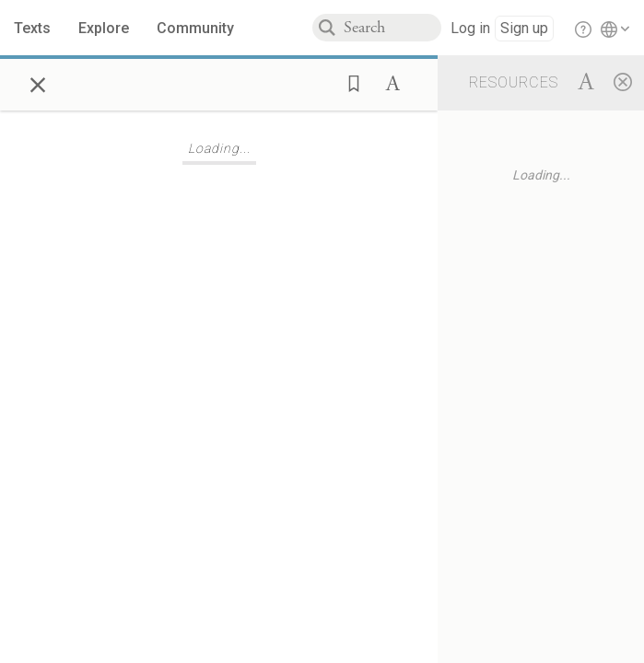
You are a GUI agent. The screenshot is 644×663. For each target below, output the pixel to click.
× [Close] (38, 82)
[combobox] (392, 28)
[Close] (623, 81)
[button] (348, 82)
